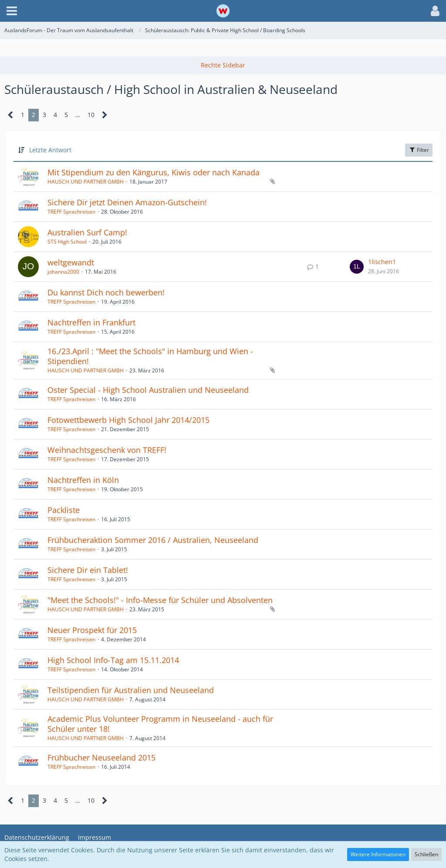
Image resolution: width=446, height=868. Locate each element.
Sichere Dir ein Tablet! (88, 570)
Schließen (426, 854)
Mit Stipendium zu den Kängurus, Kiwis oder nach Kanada (154, 172)
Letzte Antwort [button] (50, 150)
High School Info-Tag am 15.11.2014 (113, 660)
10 (91, 115)
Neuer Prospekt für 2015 (92, 630)
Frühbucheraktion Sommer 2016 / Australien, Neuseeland (153, 540)
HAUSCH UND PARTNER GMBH (86, 182)
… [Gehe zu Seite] (78, 115)
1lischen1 (382, 262)
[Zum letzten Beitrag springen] (357, 267)
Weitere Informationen (378, 854)
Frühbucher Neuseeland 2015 (101, 757)
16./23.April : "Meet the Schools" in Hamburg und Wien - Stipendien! (150, 356)
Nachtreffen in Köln (83, 480)
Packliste (64, 510)
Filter (419, 150)
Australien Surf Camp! (87, 232)
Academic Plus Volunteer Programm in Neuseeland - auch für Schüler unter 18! (160, 724)
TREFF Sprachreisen (71, 212)
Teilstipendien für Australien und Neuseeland (131, 690)
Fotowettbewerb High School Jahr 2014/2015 (128, 420)
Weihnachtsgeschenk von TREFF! (107, 450)
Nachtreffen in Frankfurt (91, 322)
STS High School (67, 242)
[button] (12, 11)
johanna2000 (63, 272)
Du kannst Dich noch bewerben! (106, 292)
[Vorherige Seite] (11, 115)
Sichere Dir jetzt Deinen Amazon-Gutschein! (127, 202)
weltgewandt (71, 262)
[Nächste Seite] (105, 115)
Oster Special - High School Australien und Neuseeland (148, 390)
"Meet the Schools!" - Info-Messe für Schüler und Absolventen (160, 600)
